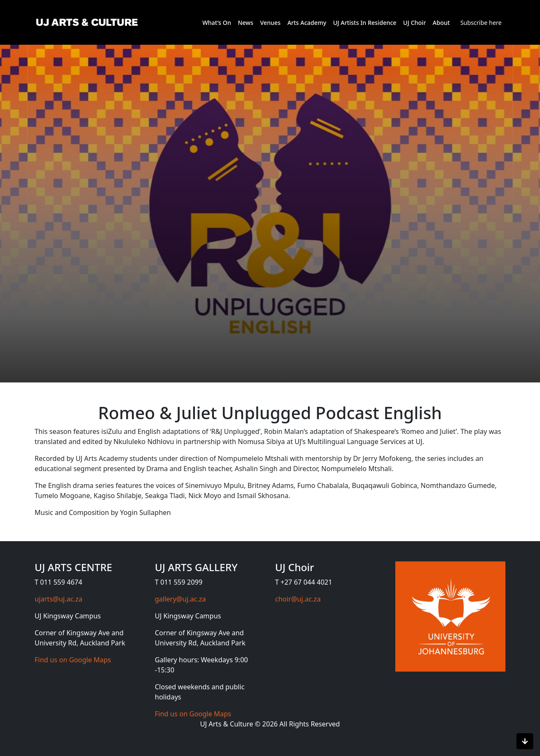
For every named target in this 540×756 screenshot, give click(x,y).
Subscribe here (481, 23)
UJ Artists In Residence (364, 23)
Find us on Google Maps (73, 660)
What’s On (217, 23)
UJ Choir (415, 23)
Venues (270, 23)
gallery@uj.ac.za (180, 599)
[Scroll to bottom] (525, 741)
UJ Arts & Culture (227, 724)
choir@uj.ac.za (298, 599)
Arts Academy (307, 23)
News (246, 23)
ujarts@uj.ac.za (58, 599)
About (441, 23)
